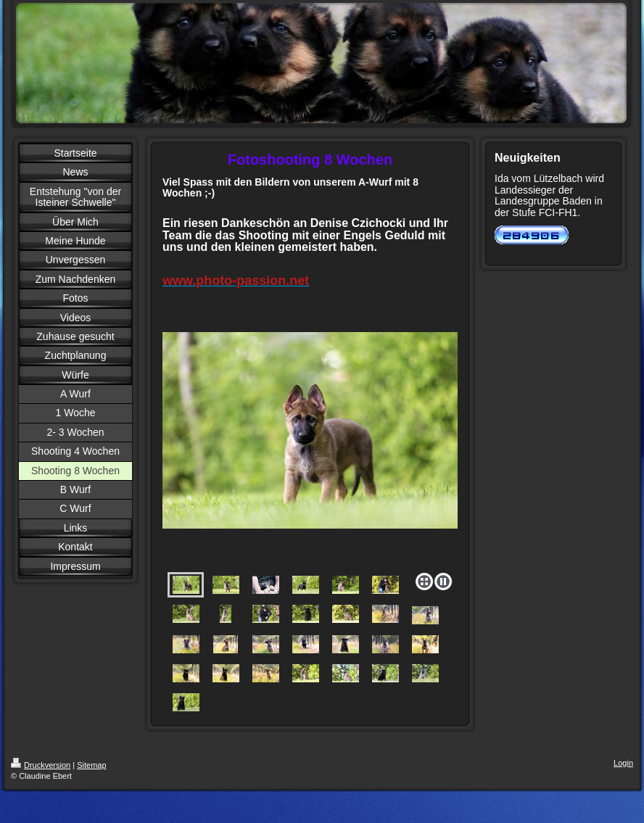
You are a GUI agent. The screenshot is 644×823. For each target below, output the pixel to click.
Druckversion (41, 765)
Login (623, 763)
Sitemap (91, 765)
